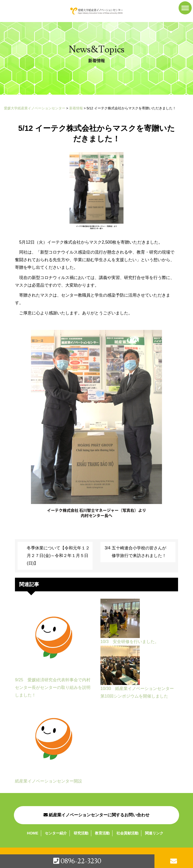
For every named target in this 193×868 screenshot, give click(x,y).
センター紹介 (56, 833)
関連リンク (154, 833)
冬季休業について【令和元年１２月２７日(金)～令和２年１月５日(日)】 (58, 556)
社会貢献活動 (127, 833)
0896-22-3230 (77, 861)
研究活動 (81, 833)
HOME (33, 833)
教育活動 (102, 833)
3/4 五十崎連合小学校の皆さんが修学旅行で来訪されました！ (135, 552)
